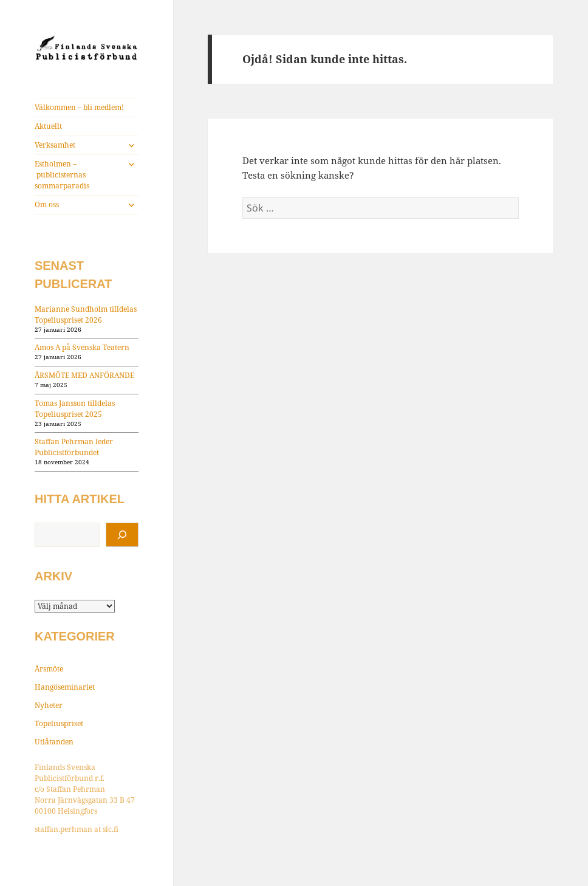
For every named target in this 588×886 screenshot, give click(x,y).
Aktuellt (48, 126)
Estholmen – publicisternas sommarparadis (62, 175)
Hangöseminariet (65, 687)
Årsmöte (49, 669)
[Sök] (122, 535)
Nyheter (49, 705)
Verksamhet (55, 145)
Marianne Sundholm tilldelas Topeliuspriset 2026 (86, 314)
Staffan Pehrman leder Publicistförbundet (74, 447)
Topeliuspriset (59, 723)
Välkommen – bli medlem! (79, 107)
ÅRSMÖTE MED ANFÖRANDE (84, 375)
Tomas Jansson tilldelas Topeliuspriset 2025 (75, 409)
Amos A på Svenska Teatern (82, 347)
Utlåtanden (54, 742)
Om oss (47, 204)
